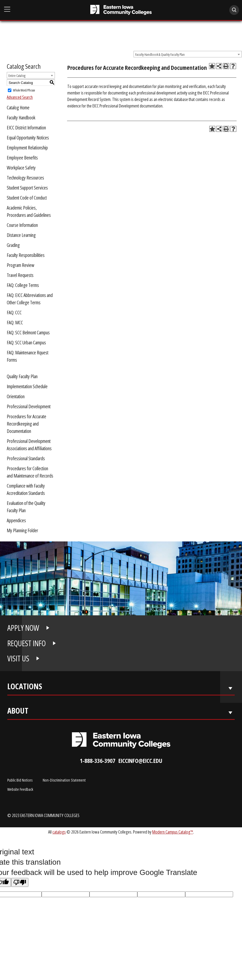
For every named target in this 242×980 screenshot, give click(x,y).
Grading (13, 245)
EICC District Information (26, 128)
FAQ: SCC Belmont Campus (28, 332)
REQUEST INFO (26, 643)
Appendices (16, 520)
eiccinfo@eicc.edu (140, 761)
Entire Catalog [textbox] (17, 76)
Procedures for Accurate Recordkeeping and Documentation (26, 424)
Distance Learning (21, 235)
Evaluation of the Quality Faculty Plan (26, 507)
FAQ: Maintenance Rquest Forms (28, 356)
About (18, 712)
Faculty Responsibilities (26, 255)
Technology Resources (25, 178)
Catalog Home (18, 107)
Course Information (22, 225)
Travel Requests (20, 275)
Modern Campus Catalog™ (173, 832)
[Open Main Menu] (7, 10)
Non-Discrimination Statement (64, 780)
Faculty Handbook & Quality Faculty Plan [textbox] (160, 54)
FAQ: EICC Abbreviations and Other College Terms (30, 299)
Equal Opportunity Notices (28, 138)
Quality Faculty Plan (22, 376)
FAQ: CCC (14, 312)
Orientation (16, 396)
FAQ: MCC (15, 322)
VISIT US (18, 658)
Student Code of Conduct (27, 198)
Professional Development (29, 406)
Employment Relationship (27, 148)
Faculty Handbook (21, 117)
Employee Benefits (22, 158)
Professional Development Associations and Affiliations (29, 445)
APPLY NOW (23, 628)
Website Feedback (20, 789)
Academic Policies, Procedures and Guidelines (29, 211)
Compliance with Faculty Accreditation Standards (26, 489)
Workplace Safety (21, 168)
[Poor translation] (20, 882)
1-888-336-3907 (97, 761)
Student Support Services (27, 188)
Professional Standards (26, 458)
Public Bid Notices (20, 780)
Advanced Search (20, 97)
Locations (25, 687)
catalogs (59, 832)
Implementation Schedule (27, 386)
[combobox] (188, 54)
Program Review (21, 265)
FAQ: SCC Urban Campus (26, 342)
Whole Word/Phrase (24, 90)
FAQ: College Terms (23, 285)
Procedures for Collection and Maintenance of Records (30, 472)
